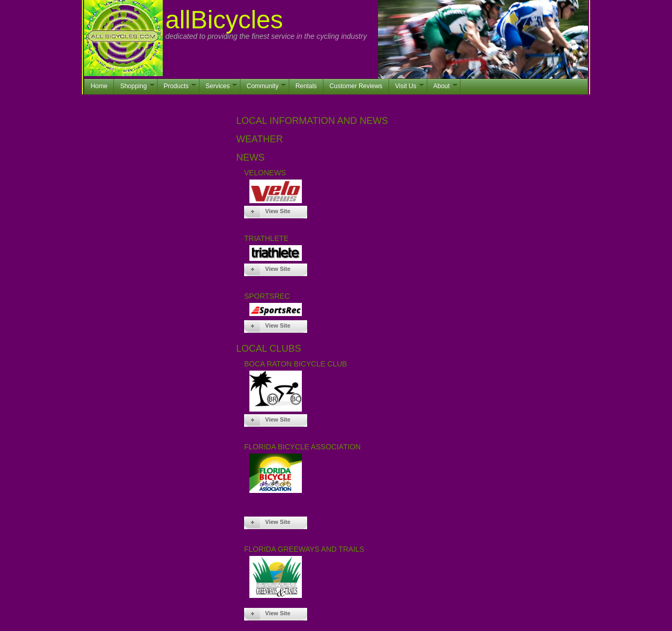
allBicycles (224, 20)
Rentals (306, 86)
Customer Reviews (356, 86)
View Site (278, 211)
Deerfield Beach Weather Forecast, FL (412, 149)
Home (99, 86)
